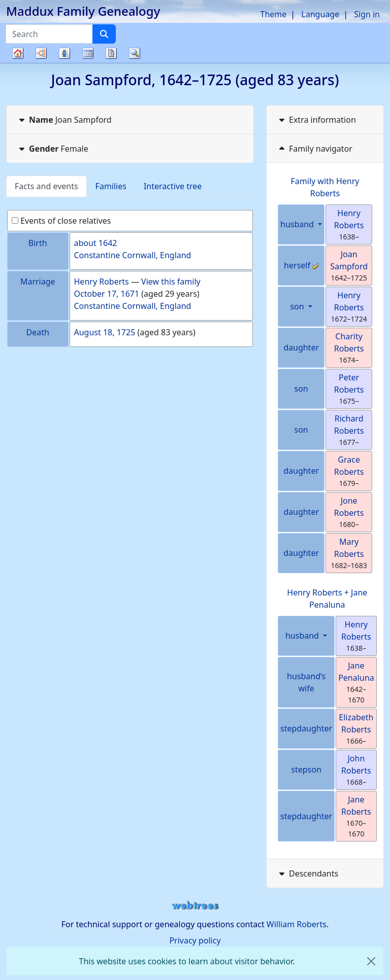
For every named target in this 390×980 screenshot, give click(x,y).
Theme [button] (274, 14)
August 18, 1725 (105, 332)
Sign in (367, 14)
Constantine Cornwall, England (133, 255)
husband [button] (298, 224)
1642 (108, 243)
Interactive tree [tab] (173, 186)
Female (53, 149)
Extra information (316, 120)
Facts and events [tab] (46, 186)
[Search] (104, 34)
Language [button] (320, 14)
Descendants (307, 873)
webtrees (195, 906)
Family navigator (315, 149)
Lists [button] (64, 53)
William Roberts (297, 924)
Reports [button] (111, 53)
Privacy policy (195, 940)
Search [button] (135, 53)
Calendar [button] (88, 53)
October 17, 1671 (107, 294)
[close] (371, 961)
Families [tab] (111, 186)
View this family (171, 282)
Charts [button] (41, 53)
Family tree (18, 63)
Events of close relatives (61, 221)
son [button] (298, 306)
